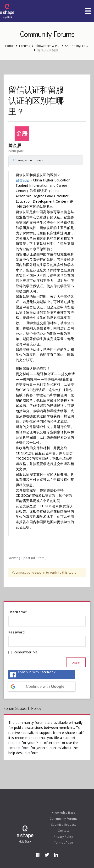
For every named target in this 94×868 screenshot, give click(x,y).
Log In (76, 662)
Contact (63, 831)
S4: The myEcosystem (77, 46)
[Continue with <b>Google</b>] (42, 687)
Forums (25, 46)
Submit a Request (64, 825)
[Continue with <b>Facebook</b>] (42, 675)
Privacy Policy (63, 837)
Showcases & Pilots (48, 46)
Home (9, 46)
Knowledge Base (63, 813)
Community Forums (64, 819)
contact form (19, 748)
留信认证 (23, 180)
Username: (18, 612)
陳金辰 (15, 146)
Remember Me (26, 652)
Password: (17, 632)
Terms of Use (64, 843)
